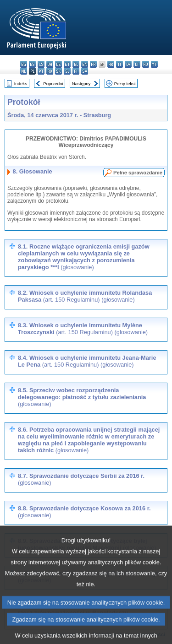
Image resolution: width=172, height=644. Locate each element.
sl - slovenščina (67, 71)
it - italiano (119, 64)
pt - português (41, 71)
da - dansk (50, 64)
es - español (32, 64)
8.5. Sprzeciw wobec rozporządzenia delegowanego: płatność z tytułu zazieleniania (82, 397)
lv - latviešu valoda (128, 64)
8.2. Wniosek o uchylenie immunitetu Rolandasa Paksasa (85, 296)
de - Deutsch (58, 64)
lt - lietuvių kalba (137, 64)
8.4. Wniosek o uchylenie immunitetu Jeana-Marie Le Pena (87, 361)
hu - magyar (146, 64)
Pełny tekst (125, 84)
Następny (81, 84)
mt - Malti (154, 64)
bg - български (24, 64)
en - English (85, 64)
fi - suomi (76, 71)
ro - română (50, 71)
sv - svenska (85, 71)
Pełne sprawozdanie (138, 173)
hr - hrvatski (111, 64)
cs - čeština (41, 64)
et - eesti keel (67, 64)
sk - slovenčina (58, 71)
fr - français (93, 64)
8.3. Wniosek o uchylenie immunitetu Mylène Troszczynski (83, 329)
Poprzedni (53, 84)
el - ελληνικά (76, 64)
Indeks (21, 84)
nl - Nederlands (24, 71)
